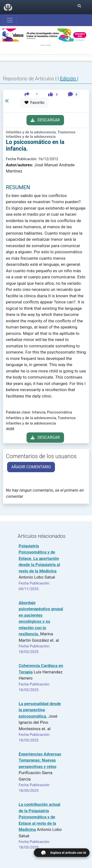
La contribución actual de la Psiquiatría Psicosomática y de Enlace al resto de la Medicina (39, 817)
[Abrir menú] (10, 20)
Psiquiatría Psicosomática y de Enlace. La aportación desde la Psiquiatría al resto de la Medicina (39, 558)
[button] (31, 94)
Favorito (34, 103)
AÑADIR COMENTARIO (31, 467)
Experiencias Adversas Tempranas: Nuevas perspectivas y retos (40, 760)
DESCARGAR (45, 120)
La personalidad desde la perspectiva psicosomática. (40, 710)
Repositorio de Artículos (29, 79)
